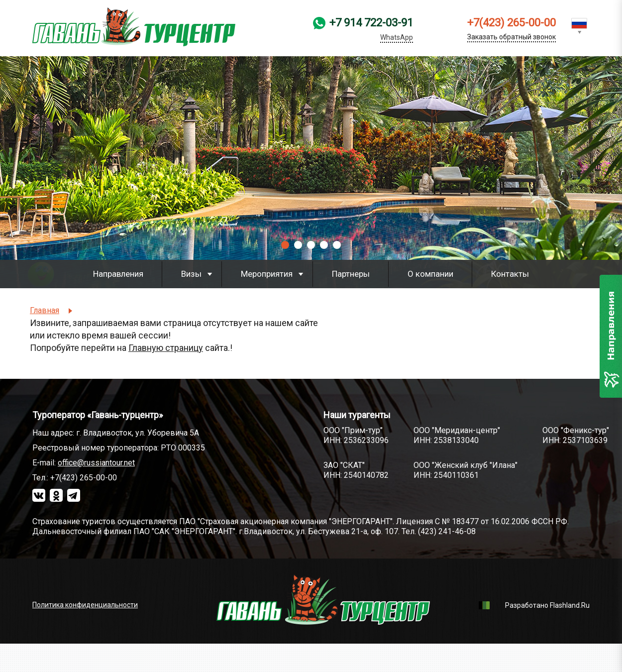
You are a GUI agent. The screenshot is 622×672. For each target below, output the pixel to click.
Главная (45, 310)
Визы (191, 274)
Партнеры (351, 274)
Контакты (510, 274)
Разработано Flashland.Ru (547, 605)
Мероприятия (267, 274)
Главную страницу (166, 348)
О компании (430, 274)
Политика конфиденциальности (85, 605)
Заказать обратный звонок (512, 37)
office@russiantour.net (96, 463)
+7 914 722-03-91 (371, 30)
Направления (118, 274)
